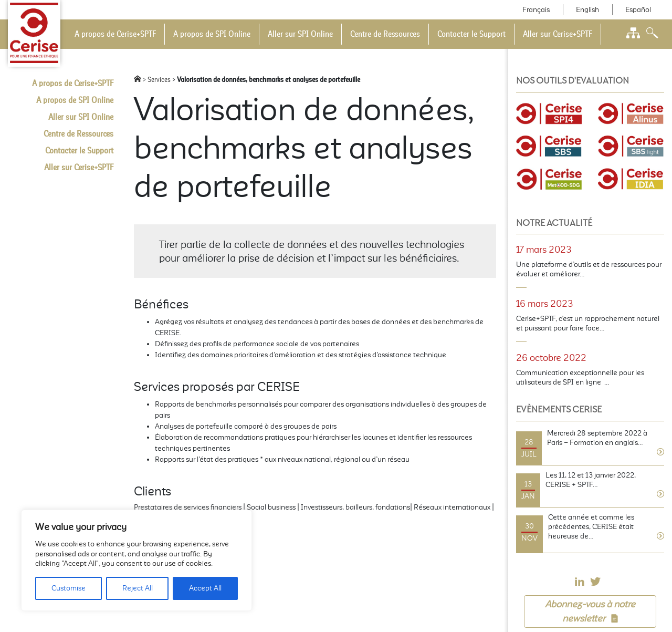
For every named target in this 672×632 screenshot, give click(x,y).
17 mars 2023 (544, 250)
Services (159, 80)
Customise (69, 588)
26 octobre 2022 (551, 358)
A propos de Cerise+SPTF (115, 34)
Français (536, 10)
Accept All (205, 588)
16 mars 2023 (545, 304)
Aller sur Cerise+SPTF (558, 34)
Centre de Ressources (385, 34)
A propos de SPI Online (212, 34)
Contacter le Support (471, 34)
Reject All (138, 588)
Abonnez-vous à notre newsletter (590, 611)
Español (638, 10)
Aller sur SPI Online (300, 34)
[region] (136, 560)
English (587, 10)
